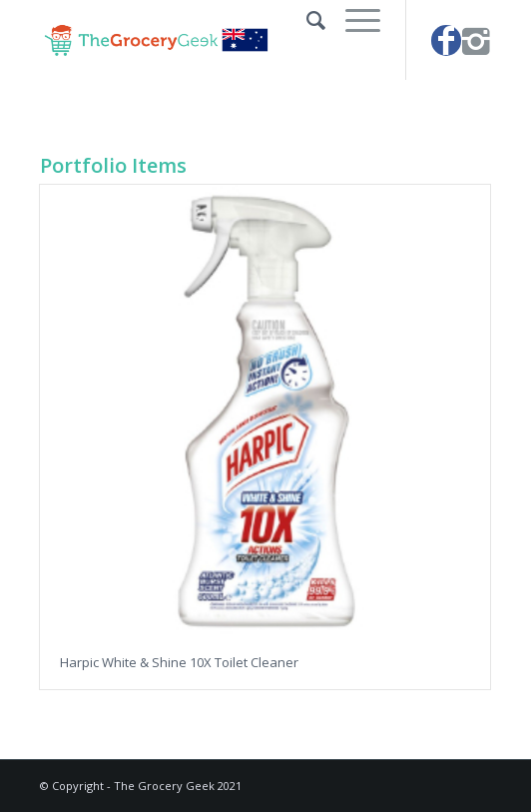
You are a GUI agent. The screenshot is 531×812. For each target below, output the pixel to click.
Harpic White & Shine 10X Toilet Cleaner (179, 662)
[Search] (306, 20)
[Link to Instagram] (476, 40)
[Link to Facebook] (446, 40)
